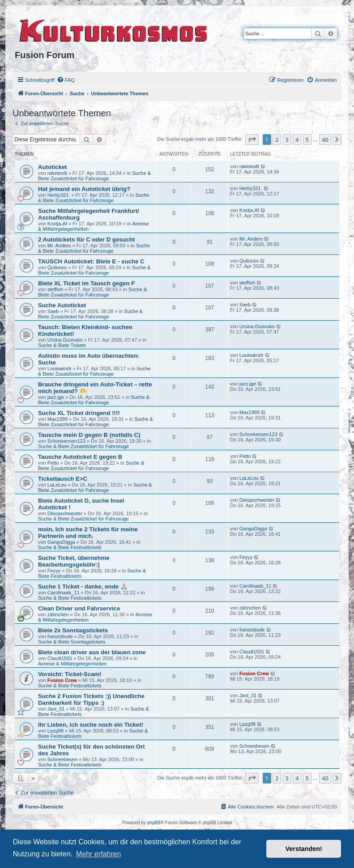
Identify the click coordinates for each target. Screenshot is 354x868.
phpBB (154, 823)
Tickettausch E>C (63, 479)
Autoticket (52, 167)
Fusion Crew (62, 680)
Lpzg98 (55, 731)
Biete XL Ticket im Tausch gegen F (86, 283)
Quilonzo (57, 267)
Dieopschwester (65, 513)
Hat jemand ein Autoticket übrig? (84, 189)
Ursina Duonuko (65, 340)
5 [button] (307, 140)
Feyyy (54, 571)
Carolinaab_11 (64, 593)
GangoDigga (61, 542)
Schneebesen (62, 759)
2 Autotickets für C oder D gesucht (86, 239)
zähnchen (58, 614)
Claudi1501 (60, 658)
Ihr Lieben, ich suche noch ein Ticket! (91, 725)
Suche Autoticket (62, 305)
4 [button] (297, 140)
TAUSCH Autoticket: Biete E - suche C (91, 261)
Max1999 (58, 419)
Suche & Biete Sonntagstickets (72, 642)
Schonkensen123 (66, 441)
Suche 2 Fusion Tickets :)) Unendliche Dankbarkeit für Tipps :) (91, 699)
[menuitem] (66, 80)
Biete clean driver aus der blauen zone (92, 652)
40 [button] (325, 140)
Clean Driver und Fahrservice (79, 608)
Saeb (53, 311)
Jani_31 (56, 709)
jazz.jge (56, 397)
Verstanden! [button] (304, 849)
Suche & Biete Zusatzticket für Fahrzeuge (94, 176)
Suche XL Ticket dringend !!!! (79, 413)
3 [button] (287, 140)
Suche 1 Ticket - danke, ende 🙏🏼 (83, 586)
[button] (252, 140)
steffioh (55, 289)
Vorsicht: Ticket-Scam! (70, 674)
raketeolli (57, 173)
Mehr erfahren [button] (99, 854)
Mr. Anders (59, 246)
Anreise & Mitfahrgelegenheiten (72, 664)
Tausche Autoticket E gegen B (80, 457)
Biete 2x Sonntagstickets (73, 630)
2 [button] (277, 140)
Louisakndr (60, 368)
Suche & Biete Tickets (62, 345)
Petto (53, 463)
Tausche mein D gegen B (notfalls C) (89, 435)
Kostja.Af (57, 224)
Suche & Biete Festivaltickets (70, 547)
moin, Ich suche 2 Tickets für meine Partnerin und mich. (88, 533)
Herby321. (59, 195)
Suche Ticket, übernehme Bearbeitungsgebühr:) (74, 561)
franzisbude (60, 636)
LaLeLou (57, 485)
